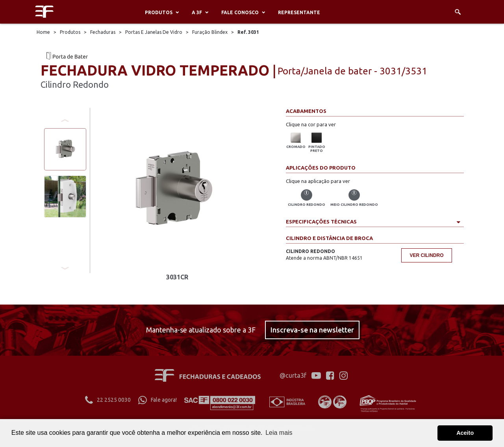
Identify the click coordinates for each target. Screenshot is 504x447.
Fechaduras (103, 32)
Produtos (159, 12)
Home (43, 32)
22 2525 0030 (108, 400)
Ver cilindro (426, 255)
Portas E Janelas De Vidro (154, 32)
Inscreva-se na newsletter (312, 330)
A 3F (197, 12)
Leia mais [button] (279, 433)
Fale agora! (157, 400)
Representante (299, 12)
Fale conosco (240, 12)
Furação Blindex (210, 32)
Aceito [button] (465, 433)
